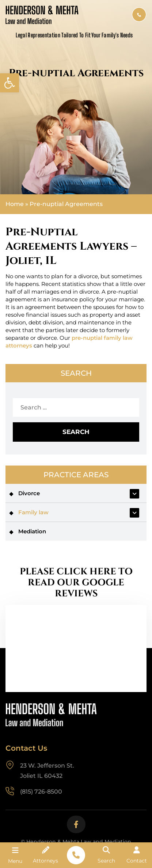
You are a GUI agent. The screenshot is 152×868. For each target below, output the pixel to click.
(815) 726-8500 (139, 15)
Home (15, 204)
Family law (33, 512)
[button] (9, 83)
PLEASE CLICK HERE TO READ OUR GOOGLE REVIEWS (76, 583)
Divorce (29, 493)
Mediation (32, 531)
